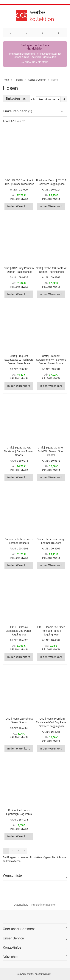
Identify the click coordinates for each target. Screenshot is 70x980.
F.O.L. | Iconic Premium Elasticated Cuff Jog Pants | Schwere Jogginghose (51, 722)
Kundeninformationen (44, 905)
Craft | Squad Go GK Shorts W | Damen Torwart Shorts (19, 451)
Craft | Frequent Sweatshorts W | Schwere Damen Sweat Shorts (51, 360)
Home (6, 80)
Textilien (19, 80)
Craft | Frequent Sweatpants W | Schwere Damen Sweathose (19, 360)
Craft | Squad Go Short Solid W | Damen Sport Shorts (51, 451)
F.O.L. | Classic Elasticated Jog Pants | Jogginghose (19, 631)
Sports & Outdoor (37, 80)
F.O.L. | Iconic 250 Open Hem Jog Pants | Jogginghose (51, 631)
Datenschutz (21, 905)
